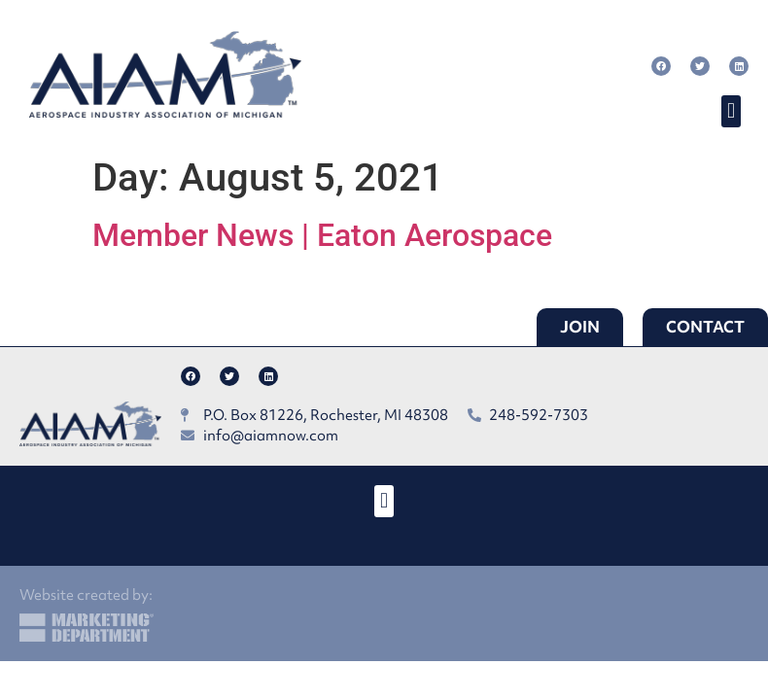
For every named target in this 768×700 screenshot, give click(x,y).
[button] (731, 111)
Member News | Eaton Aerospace (322, 235)
